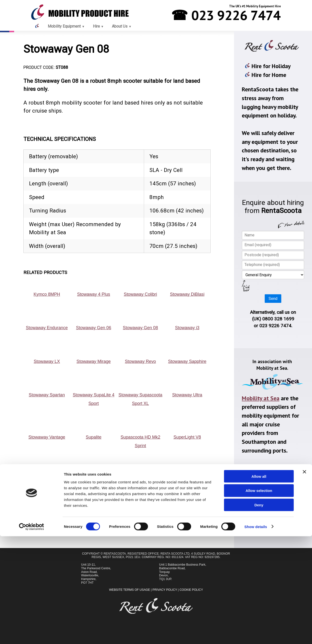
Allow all (259, 584)
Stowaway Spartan (47, 395)
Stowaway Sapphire (187, 361)
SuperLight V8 (187, 437)
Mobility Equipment (64, 26)
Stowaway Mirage (94, 361)
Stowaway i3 (187, 328)
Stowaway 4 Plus (93, 294)
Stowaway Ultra (187, 395)
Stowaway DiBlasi (187, 294)
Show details (256, 634)
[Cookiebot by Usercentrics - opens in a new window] (32, 634)
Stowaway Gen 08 (140, 328)
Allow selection (259, 598)
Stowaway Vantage (47, 437)
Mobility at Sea (261, 398)
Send (273, 299)
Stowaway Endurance (47, 328)
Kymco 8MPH (47, 294)
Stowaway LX (47, 361)
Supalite (94, 437)
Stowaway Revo (140, 361)
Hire (96, 26)
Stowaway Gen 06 (94, 328)
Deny (259, 613)
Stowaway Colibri (140, 294)
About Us (120, 26)
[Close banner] (304, 580)
